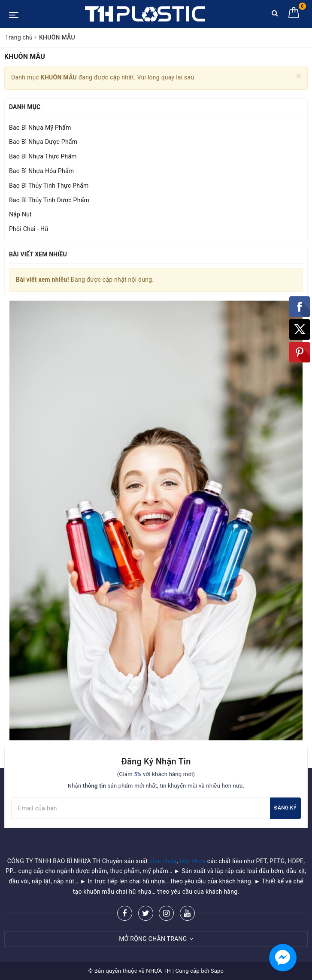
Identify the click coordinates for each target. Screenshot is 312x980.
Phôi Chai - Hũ (29, 229)
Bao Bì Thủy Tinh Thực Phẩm (49, 186)
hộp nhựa (192, 861)
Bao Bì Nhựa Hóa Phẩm (41, 171)
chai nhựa (163, 861)
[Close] (299, 76)
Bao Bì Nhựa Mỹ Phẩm (40, 128)
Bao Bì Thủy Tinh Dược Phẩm (49, 200)
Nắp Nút (20, 214)
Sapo (217, 971)
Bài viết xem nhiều (38, 254)
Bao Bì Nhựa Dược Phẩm (43, 142)
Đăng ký (285, 808)
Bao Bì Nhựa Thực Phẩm (43, 156)
